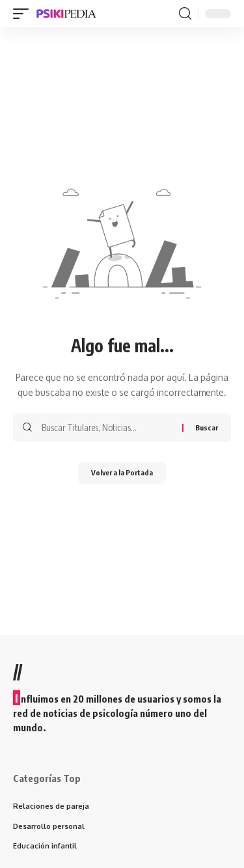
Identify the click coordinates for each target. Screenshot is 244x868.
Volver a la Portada (122, 472)
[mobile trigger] (24, 14)
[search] (185, 14)
